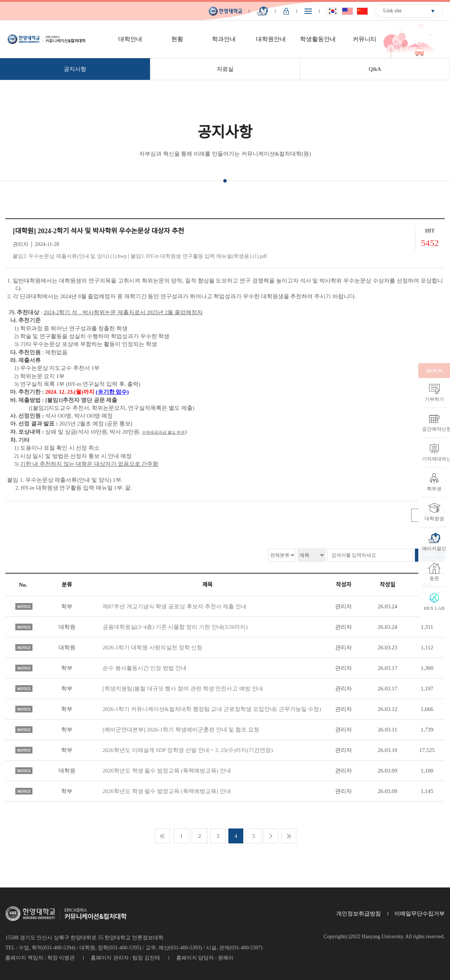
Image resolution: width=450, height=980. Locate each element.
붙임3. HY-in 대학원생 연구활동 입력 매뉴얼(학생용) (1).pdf (199, 256)
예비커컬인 (434, 548)
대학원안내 (271, 39)
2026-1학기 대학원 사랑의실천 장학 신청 (153, 647)
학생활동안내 (318, 39)
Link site (392, 11)
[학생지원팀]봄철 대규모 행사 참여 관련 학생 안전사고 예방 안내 (183, 689)
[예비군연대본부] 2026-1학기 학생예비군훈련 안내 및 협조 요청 (181, 730)
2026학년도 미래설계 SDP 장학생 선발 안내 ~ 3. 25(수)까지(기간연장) (188, 750)
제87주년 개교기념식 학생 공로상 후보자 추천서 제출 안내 (175, 606)
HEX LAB (434, 608)
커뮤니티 (365, 39)
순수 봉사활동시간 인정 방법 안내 (145, 668)
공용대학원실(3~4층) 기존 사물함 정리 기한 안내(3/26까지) (175, 627)
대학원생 (434, 518)
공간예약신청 (434, 429)
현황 (177, 39)
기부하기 (434, 399)
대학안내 (130, 39)
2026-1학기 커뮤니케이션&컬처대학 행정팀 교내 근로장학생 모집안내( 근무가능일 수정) (212, 709)
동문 (434, 578)
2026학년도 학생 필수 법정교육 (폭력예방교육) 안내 (167, 771)
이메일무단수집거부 (420, 914)
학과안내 (224, 39)
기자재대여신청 (434, 459)
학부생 (434, 489)
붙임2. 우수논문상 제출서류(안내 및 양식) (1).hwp (70, 256)
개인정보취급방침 (359, 914)
